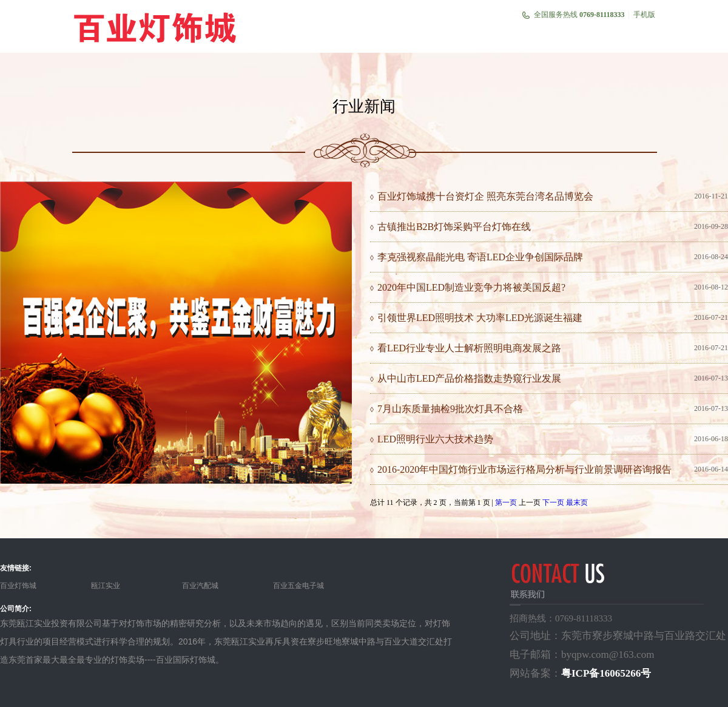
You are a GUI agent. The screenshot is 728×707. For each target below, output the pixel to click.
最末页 (577, 502)
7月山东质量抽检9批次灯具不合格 (450, 409)
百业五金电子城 (298, 586)
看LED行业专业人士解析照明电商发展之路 (469, 348)
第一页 (506, 502)
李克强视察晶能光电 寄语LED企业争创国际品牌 (480, 257)
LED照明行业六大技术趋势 (435, 439)
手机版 (644, 15)
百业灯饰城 (18, 586)
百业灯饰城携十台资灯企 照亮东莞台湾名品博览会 (485, 196)
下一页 (553, 502)
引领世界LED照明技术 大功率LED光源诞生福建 (480, 318)
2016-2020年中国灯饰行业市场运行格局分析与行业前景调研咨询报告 (524, 469)
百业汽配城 (200, 586)
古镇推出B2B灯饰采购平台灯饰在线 (454, 227)
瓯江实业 (106, 586)
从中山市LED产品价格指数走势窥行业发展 (469, 378)
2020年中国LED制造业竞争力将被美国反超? (471, 287)
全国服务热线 (579, 15)
